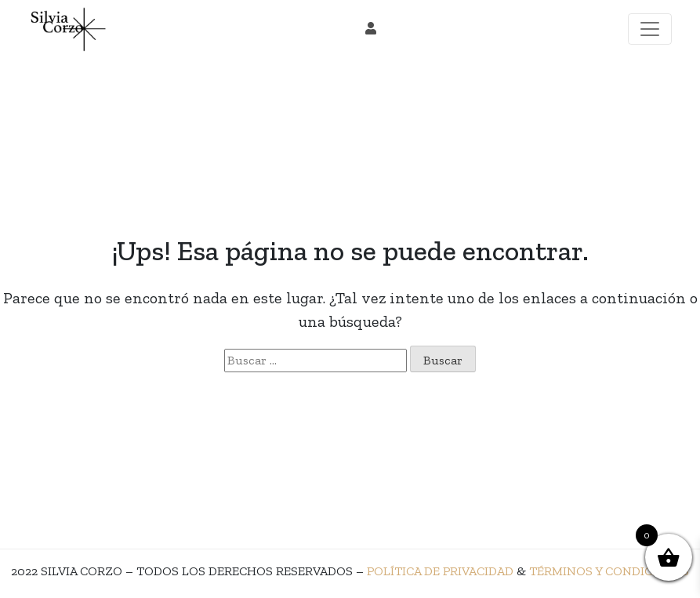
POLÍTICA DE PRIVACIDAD (440, 571)
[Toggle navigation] (650, 29)
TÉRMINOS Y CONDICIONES (609, 571)
